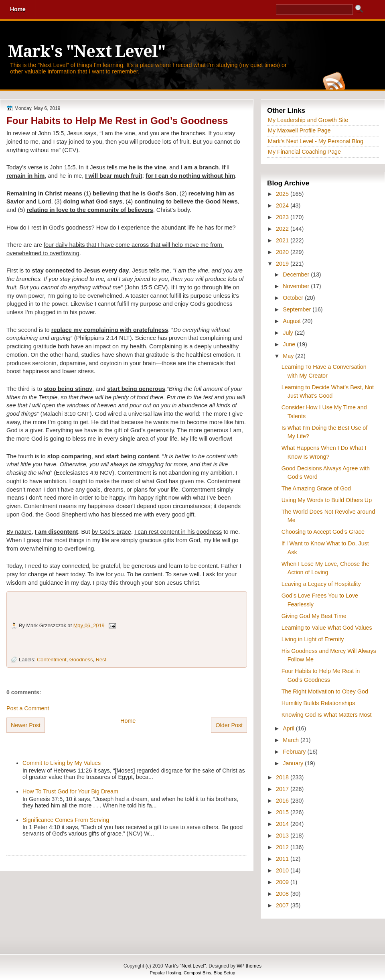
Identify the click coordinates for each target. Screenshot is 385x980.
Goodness (81, 660)
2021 (283, 240)
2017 (283, 789)
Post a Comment (28, 708)
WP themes (249, 966)
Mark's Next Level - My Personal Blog (316, 141)
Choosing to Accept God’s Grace (323, 532)
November (297, 286)
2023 (283, 217)
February (295, 752)
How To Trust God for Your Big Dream (70, 791)
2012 (283, 847)
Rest (101, 660)
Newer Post (26, 725)
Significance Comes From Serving (66, 820)
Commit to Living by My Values (62, 763)
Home (128, 721)
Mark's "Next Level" (87, 52)
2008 (283, 894)
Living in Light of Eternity (313, 639)
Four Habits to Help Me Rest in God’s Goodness (117, 121)
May (289, 356)
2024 (283, 205)
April (289, 728)
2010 (283, 870)
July (289, 333)
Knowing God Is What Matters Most (327, 715)
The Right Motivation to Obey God (325, 691)
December (297, 274)
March (292, 740)
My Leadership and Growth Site (308, 120)
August (292, 321)
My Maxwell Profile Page (299, 130)
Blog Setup (225, 973)
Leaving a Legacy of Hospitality (321, 584)
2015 (283, 812)
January (294, 763)
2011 (283, 859)
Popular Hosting (166, 973)
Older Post (229, 725)
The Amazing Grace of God (316, 488)
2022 (283, 229)
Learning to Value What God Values (327, 628)
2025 (283, 194)
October (294, 298)
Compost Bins (197, 973)
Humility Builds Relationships (318, 703)
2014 (283, 824)
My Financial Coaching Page (304, 152)
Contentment (52, 660)
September (298, 309)
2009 (283, 882)
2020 (283, 252)
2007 (283, 905)
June (290, 344)
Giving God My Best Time (314, 616)
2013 (283, 836)
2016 (283, 801)
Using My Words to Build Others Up (327, 500)
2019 (283, 264)
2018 (283, 777)
